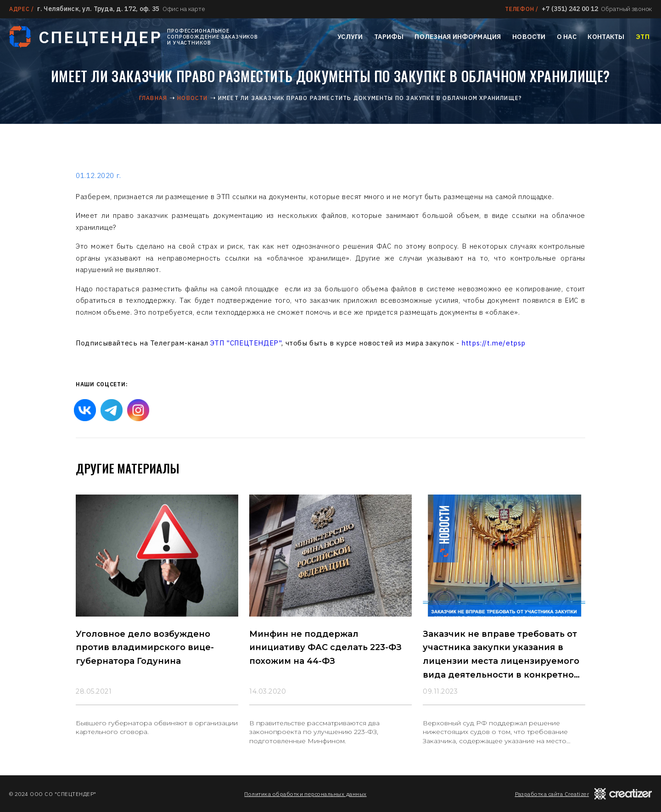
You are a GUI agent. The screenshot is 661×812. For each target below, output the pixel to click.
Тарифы (389, 37)
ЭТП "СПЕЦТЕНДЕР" (246, 343)
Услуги (350, 37)
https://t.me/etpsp (493, 343)
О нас (567, 37)
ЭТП (643, 37)
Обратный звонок (626, 9)
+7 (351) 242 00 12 (570, 9)
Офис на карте (184, 9)
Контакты (606, 37)
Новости (529, 37)
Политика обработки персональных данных (305, 794)
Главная (153, 98)
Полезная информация (458, 37)
